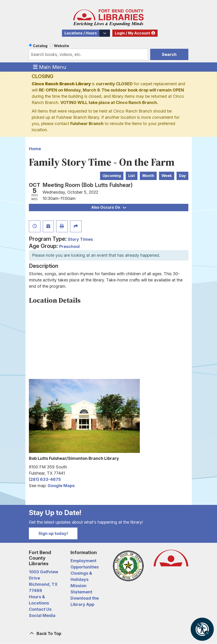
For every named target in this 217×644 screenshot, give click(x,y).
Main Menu (50, 67)
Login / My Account (133, 33)
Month (148, 176)
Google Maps (61, 486)
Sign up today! (53, 533)
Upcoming (112, 176)
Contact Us (40, 609)
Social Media (42, 615)
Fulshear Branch (87, 124)
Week (167, 176)
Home (35, 149)
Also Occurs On (109, 207)
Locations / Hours (81, 33)
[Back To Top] (109, 633)
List (132, 176)
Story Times (80, 239)
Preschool (69, 246)
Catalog (40, 46)
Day (182, 176)
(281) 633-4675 (45, 479)
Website (61, 46)
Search (169, 54)
